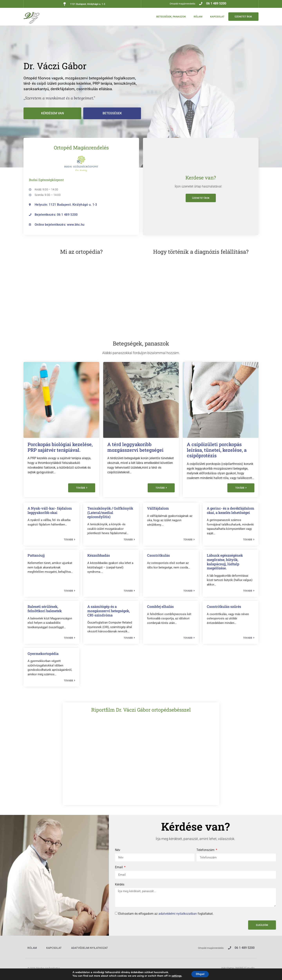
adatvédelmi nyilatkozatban (178, 914)
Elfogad (200, 974)
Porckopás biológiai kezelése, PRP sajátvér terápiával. (60, 447)
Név (118, 850)
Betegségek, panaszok (168, 17)
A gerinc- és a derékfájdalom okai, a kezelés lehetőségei (230, 510)
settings (175, 976)
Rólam (195, 17)
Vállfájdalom (158, 508)
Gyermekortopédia (43, 654)
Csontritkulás (158, 555)
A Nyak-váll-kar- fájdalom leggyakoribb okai (50, 510)
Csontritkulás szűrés (224, 606)
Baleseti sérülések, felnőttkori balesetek (45, 609)
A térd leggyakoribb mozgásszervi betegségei (135, 447)
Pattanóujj (36, 555)
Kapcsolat (214, 17)
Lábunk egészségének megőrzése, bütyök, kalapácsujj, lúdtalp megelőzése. (225, 562)
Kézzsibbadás (99, 555)
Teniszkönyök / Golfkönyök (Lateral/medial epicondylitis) (110, 512)
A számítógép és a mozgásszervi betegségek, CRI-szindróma (109, 611)
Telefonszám (206, 850)
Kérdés (120, 885)
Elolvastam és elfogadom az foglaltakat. (166, 914)
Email (119, 867)
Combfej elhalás (160, 606)
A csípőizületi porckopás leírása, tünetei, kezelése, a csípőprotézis (217, 450)
